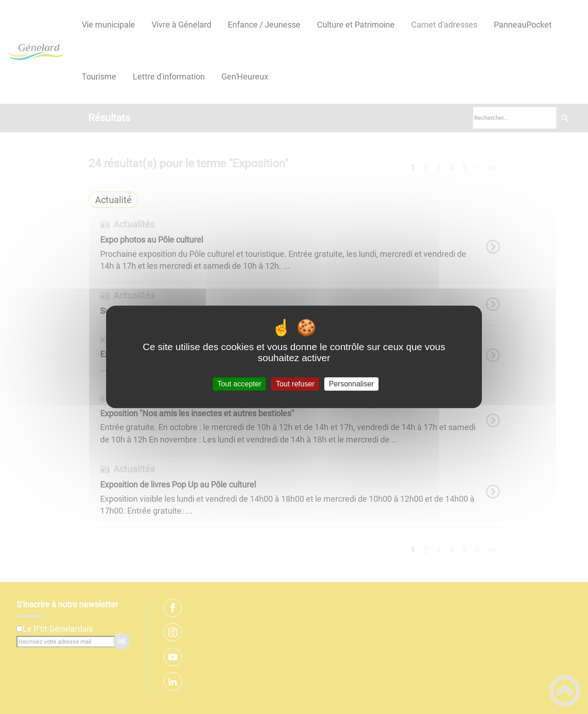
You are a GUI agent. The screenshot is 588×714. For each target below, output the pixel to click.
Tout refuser (295, 384)
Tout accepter (239, 384)
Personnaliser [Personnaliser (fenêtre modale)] (351, 384)
